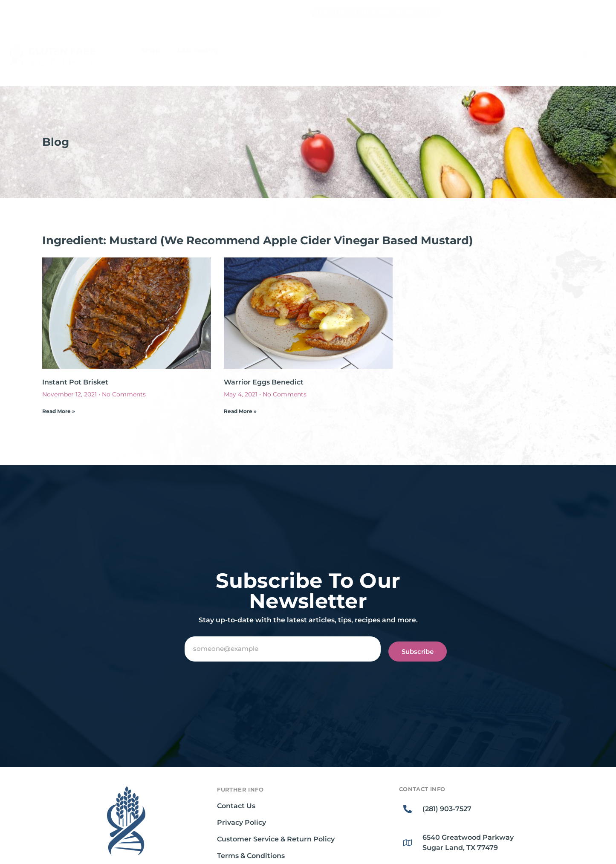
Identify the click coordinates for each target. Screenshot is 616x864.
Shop (150, 50)
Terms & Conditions (251, 856)
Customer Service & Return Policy (276, 839)
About (346, 50)
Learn (254, 51)
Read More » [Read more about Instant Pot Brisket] (59, 411)
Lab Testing (199, 50)
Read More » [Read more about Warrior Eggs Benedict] (240, 411)
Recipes (303, 50)
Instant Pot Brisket (75, 382)
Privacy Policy (241, 822)
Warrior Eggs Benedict (264, 382)
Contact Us (236, 806)
